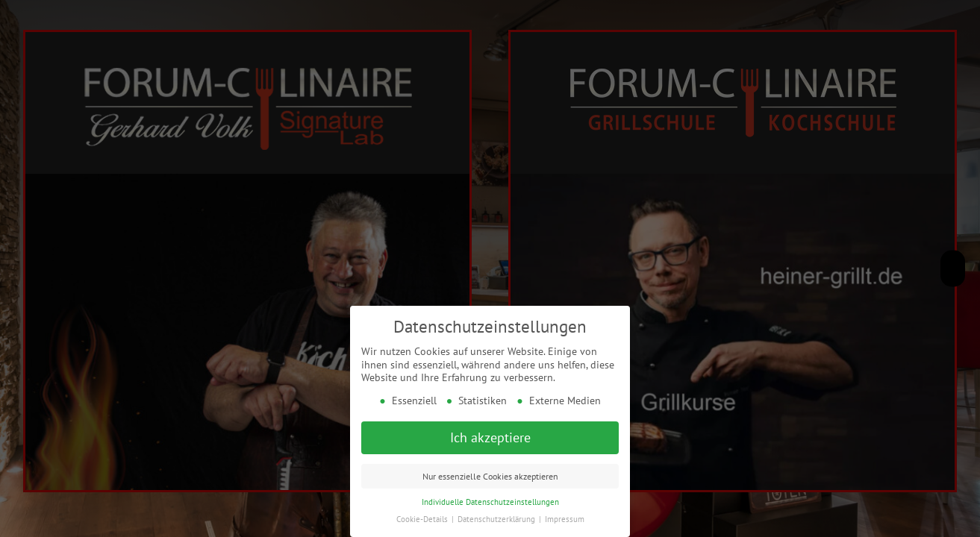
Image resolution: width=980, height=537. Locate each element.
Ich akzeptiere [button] (490, 434)
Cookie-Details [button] (423, 515)
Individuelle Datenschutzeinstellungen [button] (490, 498)
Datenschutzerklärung (497, 515)
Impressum (565, 515)
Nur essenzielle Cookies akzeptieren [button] (490, 472)
